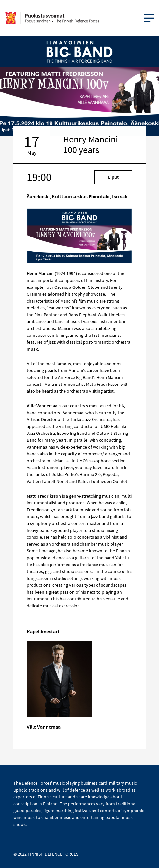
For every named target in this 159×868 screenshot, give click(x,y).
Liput (113, 177)
